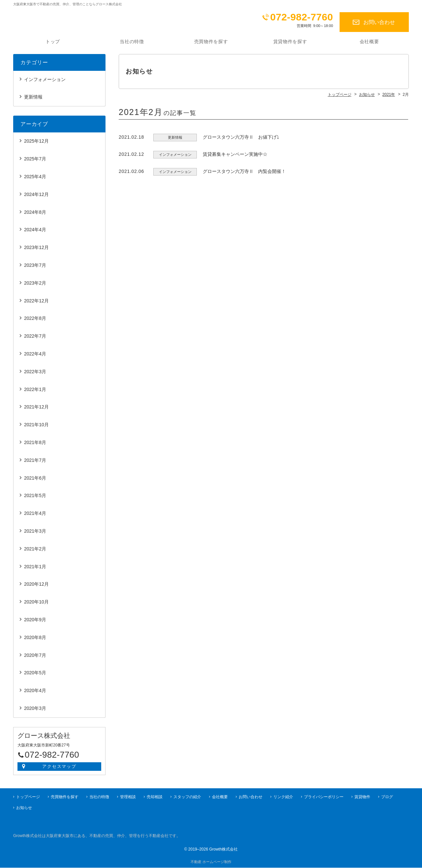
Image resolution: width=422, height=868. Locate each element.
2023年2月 (35, 287)
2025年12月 (36, 145)
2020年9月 (35, 623)
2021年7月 (35, 464)
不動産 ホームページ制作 (211, 862)
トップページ (28, 797)
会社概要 (369, 45)
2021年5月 (35, 499)
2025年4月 (35, 180)
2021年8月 (35, 446)
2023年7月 (35, 269)
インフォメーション (45, 83)
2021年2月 (35, 552)
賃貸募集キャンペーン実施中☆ (235, 158)
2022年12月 (36, 304)
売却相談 (155, 797)
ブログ (387, 797)
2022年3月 (35, 375)
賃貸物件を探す (290, 45)
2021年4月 (35, 517)
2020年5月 (35, 676)
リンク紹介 (283, 797)
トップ (53, 45)
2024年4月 (35, 233)
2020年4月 (35, 694)
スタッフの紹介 (187, 797)
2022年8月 (35, 322)
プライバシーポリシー (324, 797)
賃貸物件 (362, 797)
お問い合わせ (379, 22)
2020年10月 (36, 605)
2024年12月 (36, 198)
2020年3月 (35, 712)
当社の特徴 (132, 45)
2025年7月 (35, 162)
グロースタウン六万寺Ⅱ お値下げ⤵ (241, 141)
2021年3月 (35, 535)
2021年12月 (36, 410)
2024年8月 (35, 216)
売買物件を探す (211, 45)
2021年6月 (35, 482)
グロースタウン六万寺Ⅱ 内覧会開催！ (244, 175)
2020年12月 (36, 588)
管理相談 (128, 797)
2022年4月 (35, 357)
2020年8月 (35, 641)
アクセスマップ (60, 770)
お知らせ (24, 808)
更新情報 (33, 100)
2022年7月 (35, 340)
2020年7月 (35, 659)
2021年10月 (36, 428)
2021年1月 (35, 570)
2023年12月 (36, 251)
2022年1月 (35, 393)
